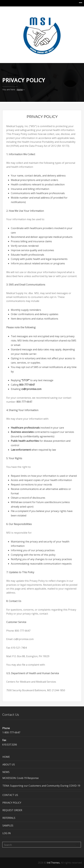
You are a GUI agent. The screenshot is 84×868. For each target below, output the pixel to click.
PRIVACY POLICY (12, 803)
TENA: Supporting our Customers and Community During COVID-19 (41, 786)
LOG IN (7, 833)
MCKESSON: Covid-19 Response (21, 778)
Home (20, 89)
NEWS (6, 772)
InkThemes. (53, 863)
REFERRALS (9, 818)
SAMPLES (8, 826)
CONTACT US (10, 795)
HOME (6, 757)
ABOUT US (9, 765)
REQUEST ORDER (12, 810)
